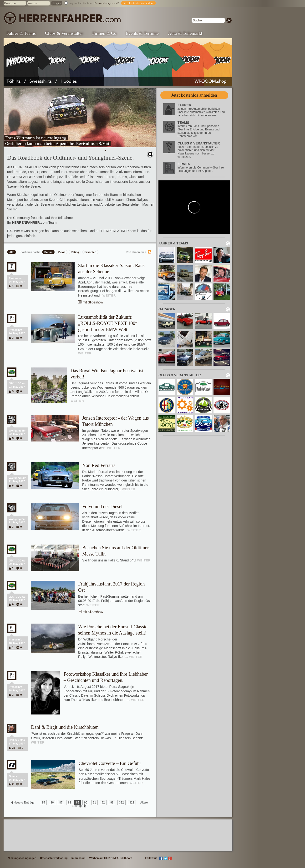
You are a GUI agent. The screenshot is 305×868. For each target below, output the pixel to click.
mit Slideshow (93, 302)
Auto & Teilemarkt (185, 33)
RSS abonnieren (136, 252)
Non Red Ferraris (99, 465)
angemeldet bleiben (80, 3)
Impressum (79, 858)
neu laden (228, 243)
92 (103, 803)
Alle (12, 252)
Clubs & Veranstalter (64, 33)
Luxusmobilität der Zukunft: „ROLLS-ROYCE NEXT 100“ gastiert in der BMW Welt (108, 323)
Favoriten (90, 252)
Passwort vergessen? (106, 3)
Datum (48, 252)
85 (43, 803)
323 (132, 803)
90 (86, 803)
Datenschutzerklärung (54, 858)
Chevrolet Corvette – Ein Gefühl (110, 763)
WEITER (109, 295)
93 (112, 803)
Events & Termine (142, 33)
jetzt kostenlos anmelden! (138, 3)
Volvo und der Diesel (102, 506)
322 (122, 803)
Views (62, 252)
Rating (75, 252)
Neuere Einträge (24, 803)
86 (52, 803)
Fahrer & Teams (21, 33)
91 (94, 803)
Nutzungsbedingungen (22, 858)
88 (69, 803)
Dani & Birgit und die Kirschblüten (65, 727)
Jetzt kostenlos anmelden (194, 95)
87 (61, 803)
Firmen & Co (104, 33)
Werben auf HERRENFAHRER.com (111, 858)
